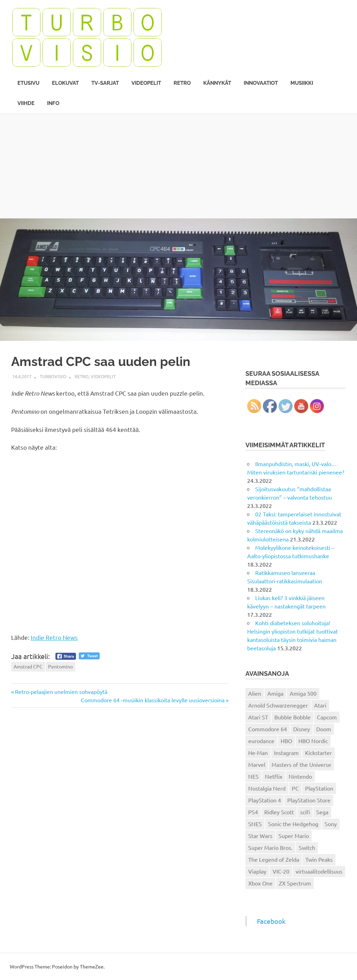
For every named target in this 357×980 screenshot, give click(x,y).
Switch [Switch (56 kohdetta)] (307, 847)
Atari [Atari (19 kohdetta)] (320, 705)
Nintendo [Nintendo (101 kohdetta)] (300, 776)
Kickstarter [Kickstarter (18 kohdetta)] (318, 753)
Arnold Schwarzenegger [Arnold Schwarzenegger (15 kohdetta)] (278, 705)
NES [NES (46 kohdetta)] (253, 776)
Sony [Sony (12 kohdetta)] (331, 824)
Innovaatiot (261, 83)
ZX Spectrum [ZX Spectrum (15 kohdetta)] (295, 883)
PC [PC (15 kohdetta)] (295, 788)
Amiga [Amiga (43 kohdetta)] (275, 693)
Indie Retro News (54, 637)
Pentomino (60, 666)
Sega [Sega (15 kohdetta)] (322, 812)
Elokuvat (65, 83)
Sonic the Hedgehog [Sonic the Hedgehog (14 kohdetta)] (293, 824)
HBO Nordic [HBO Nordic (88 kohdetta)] (313, 741)
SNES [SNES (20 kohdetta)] (255, 824)
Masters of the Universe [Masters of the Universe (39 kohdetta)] (301, 764)
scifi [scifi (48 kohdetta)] (305, 812)
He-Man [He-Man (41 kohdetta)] (258, 753)
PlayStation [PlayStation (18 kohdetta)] (319, 788)
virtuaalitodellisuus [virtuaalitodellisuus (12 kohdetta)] (319, 871)
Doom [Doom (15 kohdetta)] (324, 729)
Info (53, 103)
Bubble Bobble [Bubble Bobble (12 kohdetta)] (293, 717)
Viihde (26, 103)
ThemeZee (92, 966)
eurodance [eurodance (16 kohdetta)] (261, 741)
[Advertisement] (178, 166)
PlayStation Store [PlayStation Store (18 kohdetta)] (309, 800)
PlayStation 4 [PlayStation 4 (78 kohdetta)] (265, 800)
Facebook (271, 921)
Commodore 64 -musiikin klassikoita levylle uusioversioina (153, 700)
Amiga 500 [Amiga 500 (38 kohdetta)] (303, 693)
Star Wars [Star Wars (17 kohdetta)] (260, 836)
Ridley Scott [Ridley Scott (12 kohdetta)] (279, 812)
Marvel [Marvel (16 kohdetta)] (257, 764)
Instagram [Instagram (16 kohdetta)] (286, 753)
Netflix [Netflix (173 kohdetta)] (274, 776)
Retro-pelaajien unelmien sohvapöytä (61, 691)
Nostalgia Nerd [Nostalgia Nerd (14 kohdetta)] (267, 788)
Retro (182, 83)
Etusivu (28, 83)
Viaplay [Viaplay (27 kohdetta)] (257, 871)
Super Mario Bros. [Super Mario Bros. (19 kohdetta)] (270, 847)
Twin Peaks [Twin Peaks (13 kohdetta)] (319, 859)
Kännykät (217, 83)
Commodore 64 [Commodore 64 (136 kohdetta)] (268, 729)
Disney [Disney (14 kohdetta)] (302, 729)
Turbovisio (53, 376)
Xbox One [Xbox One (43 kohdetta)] (260, 883)
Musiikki (302, 83)
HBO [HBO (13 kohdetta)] (286, 741)
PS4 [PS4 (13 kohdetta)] (253, 812)
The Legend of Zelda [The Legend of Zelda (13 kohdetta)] (274, 859)
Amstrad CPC (28, 666)
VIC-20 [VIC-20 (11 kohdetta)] (281, 871)
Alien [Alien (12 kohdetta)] (255, 693)
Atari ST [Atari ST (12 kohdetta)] (258, 717)
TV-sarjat (105, 83)
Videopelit (146, 83)
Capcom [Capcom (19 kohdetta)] (327, 717)
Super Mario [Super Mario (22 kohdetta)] (294, 836)
